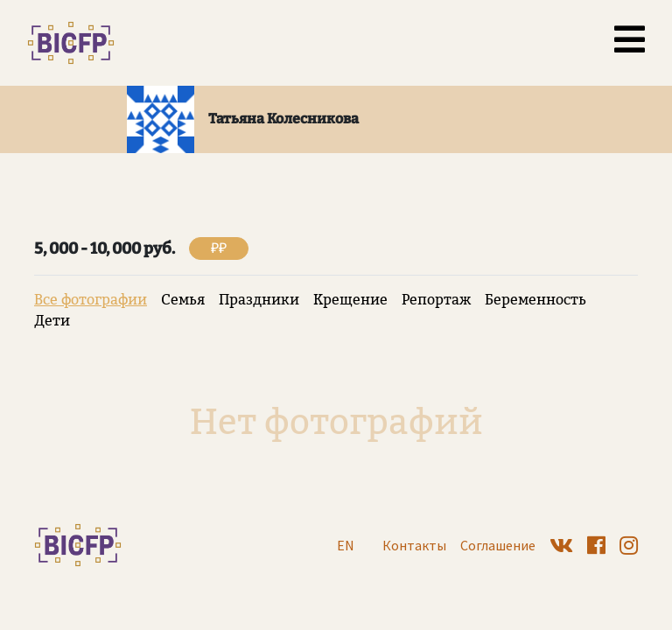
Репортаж (436, 300)
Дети (52, 321)
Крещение (350, 300)
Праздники (259, 300)
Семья (183, 300)
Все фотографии (91, 300)
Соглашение (498, 545)
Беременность (535, 300)
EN (346, 545)
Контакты (414, 545)
